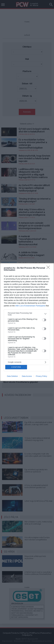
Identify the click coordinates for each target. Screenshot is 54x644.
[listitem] (27, 314)
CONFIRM (16, 367)
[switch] (44, 320)
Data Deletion (12, 376)
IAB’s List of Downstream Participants (30, 306)
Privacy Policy (41, 376)
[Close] (49, 268)
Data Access (27, 376)
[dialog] (27, 322)
